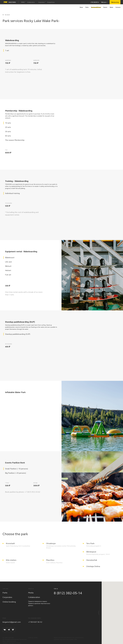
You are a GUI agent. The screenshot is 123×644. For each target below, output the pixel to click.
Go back (7, 15)
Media (31, 593)
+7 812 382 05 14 (95, 2)
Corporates (41, 2)
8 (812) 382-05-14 (68, 593)
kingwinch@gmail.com (12, 622)
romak (36, 638)
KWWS (23, 2)
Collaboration (31, 2)
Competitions (51, 2)
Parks (5, 593)
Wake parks (10, 2)
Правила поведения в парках (38, 601)
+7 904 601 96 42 (35, 622)
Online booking (9, 602)
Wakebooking (115, 2)
